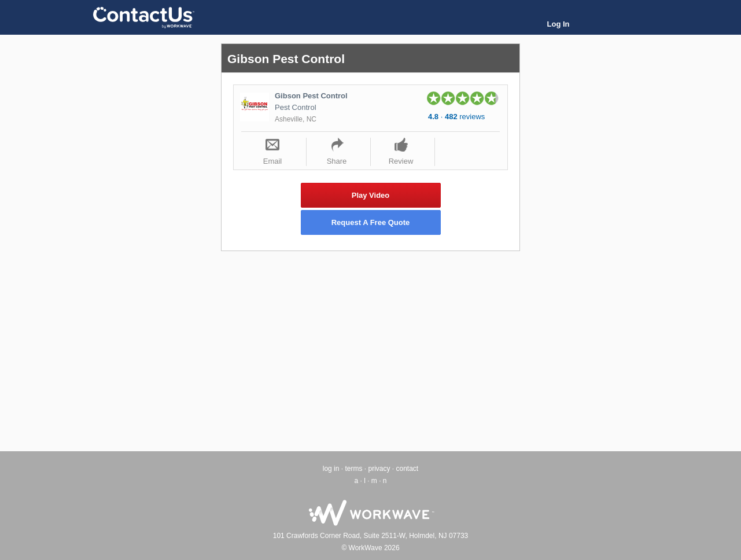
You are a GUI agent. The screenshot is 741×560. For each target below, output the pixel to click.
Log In (558, 24)
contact (408, 469)
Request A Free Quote (371, 222)
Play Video (371, 195)
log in (331, 469)
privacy (379, 469)
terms (353, 469)
